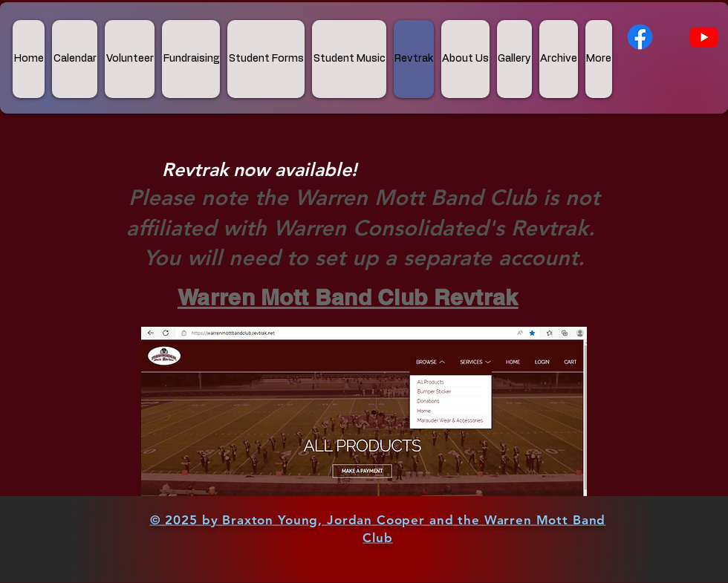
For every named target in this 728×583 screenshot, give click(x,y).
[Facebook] (640, 37)
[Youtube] (704, 37)
